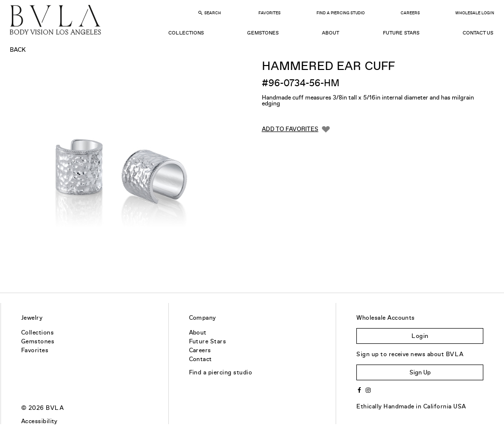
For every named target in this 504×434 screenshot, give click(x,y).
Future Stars (401, 33)
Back (18, 50)
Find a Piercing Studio (341, 13)
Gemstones (263, 33)
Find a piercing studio (221, 372)
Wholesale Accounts (386, 318)
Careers (410, 13)
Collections (186, 33)
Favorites (269, 13)
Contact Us (478, 33)
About (331, 33)
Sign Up (420, 372)
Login (420, 336)
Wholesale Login (474, 13)
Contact (201, 359)
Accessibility (39, 421)
